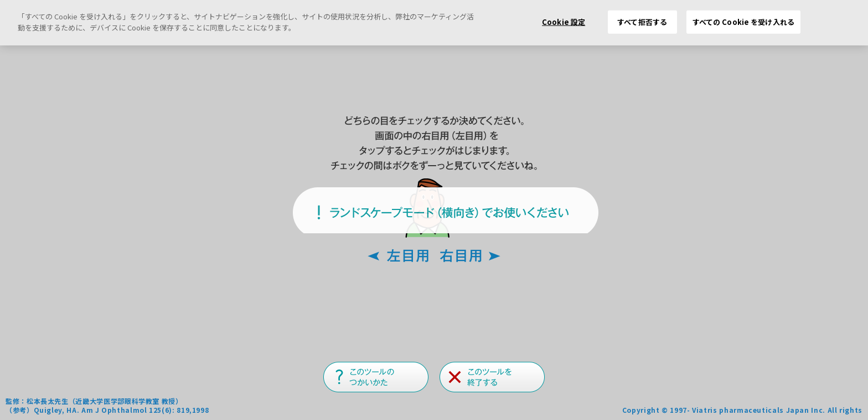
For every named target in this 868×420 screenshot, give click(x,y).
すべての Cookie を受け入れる (743, 22)
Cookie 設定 (564, 22)
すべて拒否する (642, 22)
